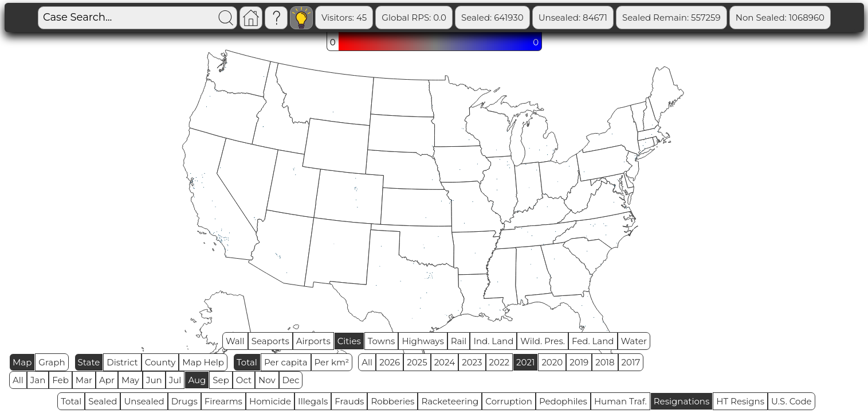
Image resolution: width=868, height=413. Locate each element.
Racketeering (450, 401)
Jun (154, 380)
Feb (60, 380)
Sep (221, 380)
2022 (499, 362)
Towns (382, 341)
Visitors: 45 (344, 17)
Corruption (509, 401)
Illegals (313, 401)
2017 (631, 362)
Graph (52, 362)
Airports (313, 341)
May (130, 380)
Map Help (203, 362)
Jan (38, 380)
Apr (107, 380)
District (122, 362)
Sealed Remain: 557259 (671, 17)
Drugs (184, 401)
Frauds (349, 401)
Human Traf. (620, 401)
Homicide (270, 401)
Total (247, 362)
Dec (291, 380)
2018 (605, 362)
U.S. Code (792, 401)
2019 (579, 362)
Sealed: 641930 (492, 17)
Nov (267, 380)
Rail (459, 341)
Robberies (392, 401)
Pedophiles (563, 401)
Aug (197, 380)
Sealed (103, 401)
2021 (525, 362)
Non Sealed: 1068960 (780, 17)
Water (634, 341)
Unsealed (144, 401)
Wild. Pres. (543, 341)
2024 (445, 362)
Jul (175, 380)
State (89, 362)
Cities (349, 341)
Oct (244, 380)
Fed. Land (593, 341)
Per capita (286, 362)
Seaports (270, 341)
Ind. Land (493, 341)
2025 (417, 362)
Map (22, 362)
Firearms (223, 401)
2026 (390, 362)
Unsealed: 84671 (573, 17)
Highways (423, 341)
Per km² (332, 362)
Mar (84, 380)
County (160, 362)
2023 (472, 362)
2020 (552, 362)
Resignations (682, 401)
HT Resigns (740, 401)
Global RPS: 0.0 (414, 17)
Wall (235, 341)
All (367, 362)
